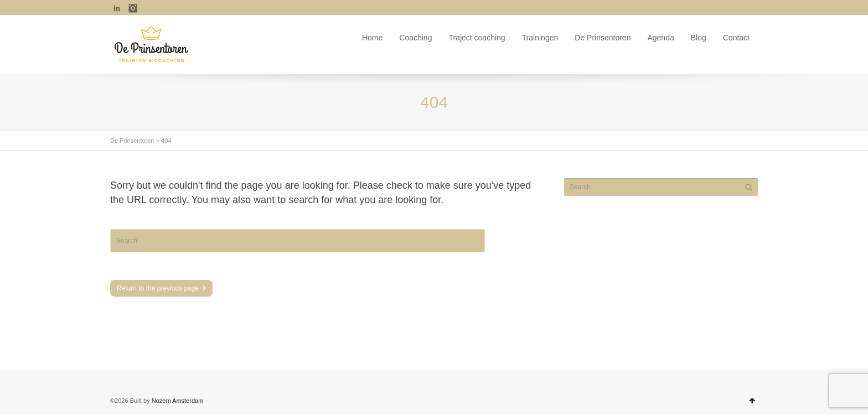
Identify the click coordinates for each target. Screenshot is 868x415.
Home (372, 38)
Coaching (415, 38)
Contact (736, 38)
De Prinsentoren (603, 38)
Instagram (133, 8)
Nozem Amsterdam (178, 401)
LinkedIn (117, 8)
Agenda (660, 38)
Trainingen (540, 38)
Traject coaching (477, 38)
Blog (699, 38)
